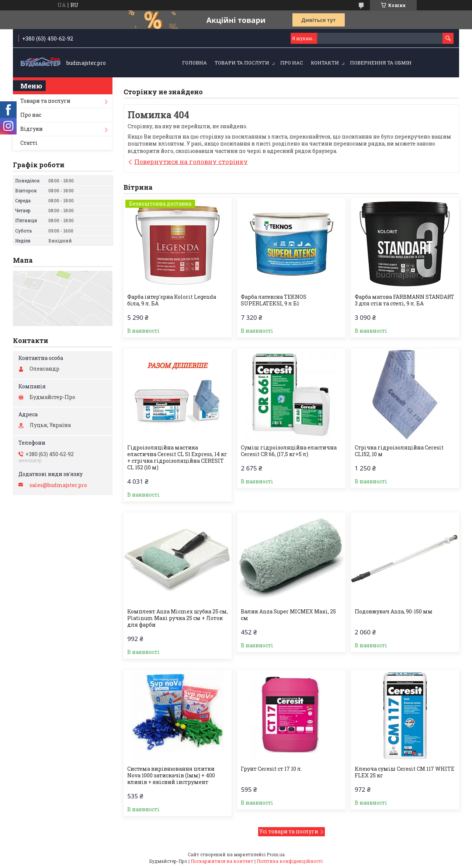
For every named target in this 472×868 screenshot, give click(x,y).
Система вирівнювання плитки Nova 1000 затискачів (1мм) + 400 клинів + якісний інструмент (171, 776)
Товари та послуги (242, 63)
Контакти (325, 63)
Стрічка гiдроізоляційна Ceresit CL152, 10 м (399, 451)
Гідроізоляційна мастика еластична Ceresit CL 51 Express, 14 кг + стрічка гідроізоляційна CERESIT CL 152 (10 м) (177, 458)
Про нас (292, 63)
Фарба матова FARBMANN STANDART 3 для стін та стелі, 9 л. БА (405, 300)
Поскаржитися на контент (222, 861)
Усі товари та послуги (289, 831)
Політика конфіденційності (290, 861)
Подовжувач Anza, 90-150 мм (394, 612)
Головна (195, 63)
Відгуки (32, 129)
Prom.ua (276, 854)
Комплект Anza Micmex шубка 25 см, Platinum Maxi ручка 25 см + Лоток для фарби (178, 618)
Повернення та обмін (381, 63)
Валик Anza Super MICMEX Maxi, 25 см (288, 615)
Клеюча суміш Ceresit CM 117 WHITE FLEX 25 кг (405, 772)
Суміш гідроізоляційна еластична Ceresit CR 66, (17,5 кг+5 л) (289, 451)
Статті (29, 143)
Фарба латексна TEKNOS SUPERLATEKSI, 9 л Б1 (274, 300)
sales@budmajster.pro (58, 485)
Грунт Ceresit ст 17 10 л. (271, 769)
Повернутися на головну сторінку (191, 162)
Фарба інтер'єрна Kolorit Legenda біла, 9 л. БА (172, 300)
